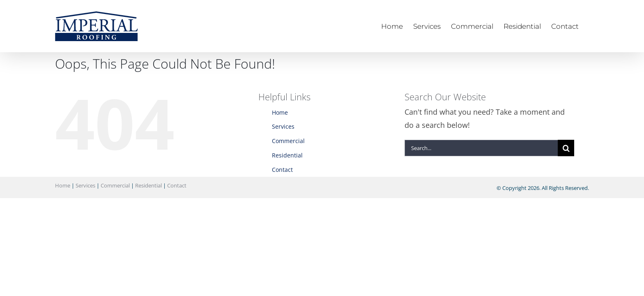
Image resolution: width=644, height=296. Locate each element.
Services (283, 126)
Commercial (288, 141)
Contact (282, 170)
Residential (287, 155)
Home (280, 112)
